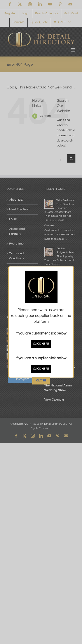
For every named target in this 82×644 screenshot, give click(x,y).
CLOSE (41, 273)
